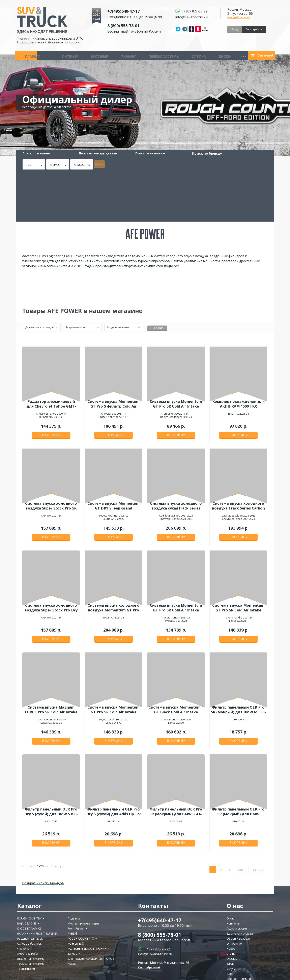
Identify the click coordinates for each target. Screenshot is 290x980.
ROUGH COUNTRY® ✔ (82, 888)
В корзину (51, 386)
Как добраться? (239, 17)
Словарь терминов (240, 928)
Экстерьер (70, 55)
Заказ (230, 913)
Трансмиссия (26, 918)
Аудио (176, 55)
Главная (26, 55)
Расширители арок (30, 888)
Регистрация (254, 29)
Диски (150, 55)
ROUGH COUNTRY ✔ (31, 868)
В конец (258, 819)
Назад (240, 819)
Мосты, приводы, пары (83, 873)
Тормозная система (31, 913)
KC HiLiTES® (76, 893)
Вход (235, 29)
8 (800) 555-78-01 (133, 25)
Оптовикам (234, 893)
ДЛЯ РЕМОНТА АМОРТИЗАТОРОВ (91, 908)
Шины (163, 55)
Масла (233, 55)
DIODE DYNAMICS (29, 878)
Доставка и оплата (240, 883)
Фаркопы (23, 898)
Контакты (233, 873)
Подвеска (74, 868)
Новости (233, 898)
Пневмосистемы (111, 55)
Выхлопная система (31, 908)
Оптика (135, 55)
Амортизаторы (27, 903)
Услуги (231, 918)
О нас (230, 868)
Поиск (252, 163)
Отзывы (232, 908)
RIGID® (72, 883)
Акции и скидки (237, 878)
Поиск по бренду (155, 153)
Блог (230, 923)
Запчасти (193, 55)
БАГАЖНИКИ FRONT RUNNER (37, 883)
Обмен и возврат (238, 888)
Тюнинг (88, 55)
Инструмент (214, 55)
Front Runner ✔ (78, 878)
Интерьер (52, 55)
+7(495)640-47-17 (133, 10)
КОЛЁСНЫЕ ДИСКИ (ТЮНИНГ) (88, 898)
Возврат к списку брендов (43, 833)
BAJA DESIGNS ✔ (28, 873)
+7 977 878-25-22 (194, 11)
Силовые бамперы (30, 893)
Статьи (231, 903)
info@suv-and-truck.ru (192, 17)
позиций (265, 55)
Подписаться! (38, 956)
